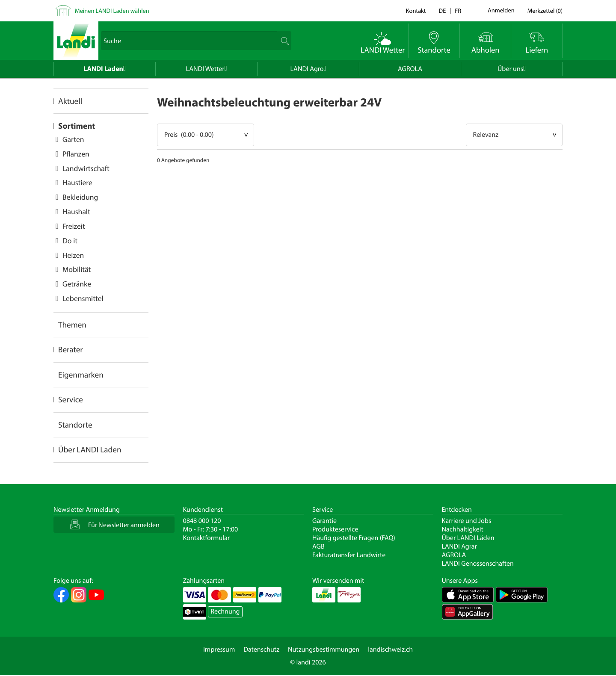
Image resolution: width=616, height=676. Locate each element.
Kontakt (416, 10)
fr (458, 10)
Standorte (75, 425)
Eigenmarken (81, 375)
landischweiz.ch (390, 649)
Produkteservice (335, 529)
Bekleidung (80, 197)
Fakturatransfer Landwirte (349, 555)
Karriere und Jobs (467, 521)
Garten (73, 139)
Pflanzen (76, 154)
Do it (70, 241)
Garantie (324, 521)
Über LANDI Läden (468, 538)
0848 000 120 (202, 521)
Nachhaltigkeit (463, 529)
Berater (71, 349)
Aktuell (70, 101)
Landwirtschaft (86, 168)
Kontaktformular (207, 538)
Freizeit (74, 226)
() (545, 10)
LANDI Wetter (205, 69)
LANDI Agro (307, 69)
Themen (72, 325)
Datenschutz (261, 649)
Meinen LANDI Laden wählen (112, 10)
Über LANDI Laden (90, 449)
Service (71, 399)
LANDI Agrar (459, 546)
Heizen (73, 255)
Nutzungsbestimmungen (324, 649)
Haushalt (76, 211)
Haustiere (77, 182)
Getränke (77, 284)
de (443, 10)
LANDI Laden (103, 69)
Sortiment (77, 126)
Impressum (219, 649)
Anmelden (501, 11)
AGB (318, 546)
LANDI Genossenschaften (478, 564)
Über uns (510, 69)
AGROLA (410, 69)
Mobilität (77, 269)
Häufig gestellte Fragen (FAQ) (354, 538)
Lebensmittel (83, 298)
